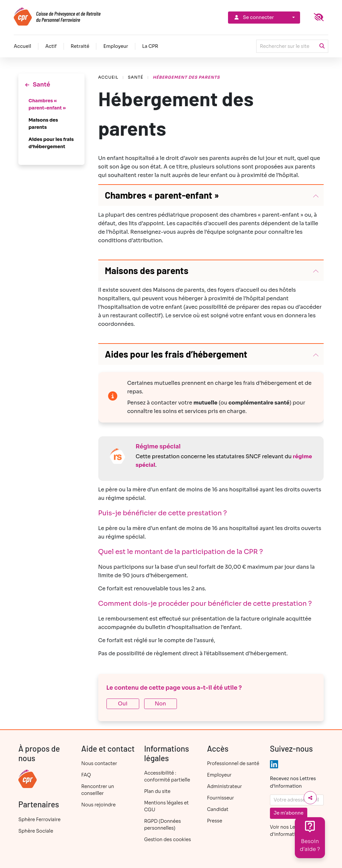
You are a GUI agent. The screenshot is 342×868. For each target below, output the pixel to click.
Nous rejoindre (98, 805)
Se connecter (254, 17)
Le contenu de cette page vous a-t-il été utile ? (174, 688)
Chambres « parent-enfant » (47, 104)
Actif (51, 46)
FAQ (86, 775)
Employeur (116, 46)
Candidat (218, 809)
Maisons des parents (43, 124)
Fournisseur (220, 798)
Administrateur (224, 786)
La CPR (150, 46)
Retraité (80, 46)
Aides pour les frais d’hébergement (51, 143)
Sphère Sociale (36, 831)
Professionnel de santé (233, 763)
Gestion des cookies (168, 839)
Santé (135, 77)
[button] (211, 195)
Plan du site (157, 791)
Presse (215, 821)
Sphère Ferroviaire (39, 819)
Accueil (22, 46)
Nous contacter (99, 763)
